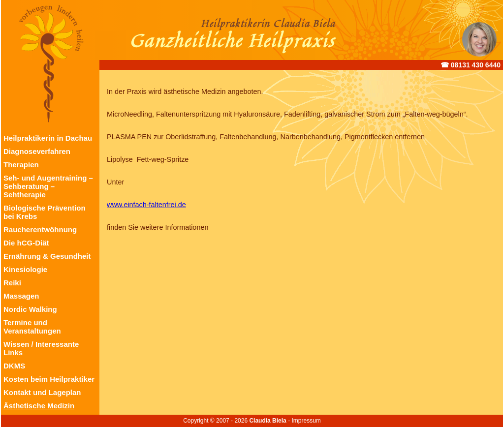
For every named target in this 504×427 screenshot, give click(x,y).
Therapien (21, 165)
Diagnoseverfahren (37, 151)
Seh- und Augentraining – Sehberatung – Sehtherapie (48, 186)
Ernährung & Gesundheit (47, 256)
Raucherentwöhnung (40, 229)
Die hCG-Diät (26, 243)
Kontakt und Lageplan (42, 392)
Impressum (306, 421)
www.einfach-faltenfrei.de (146, 205)
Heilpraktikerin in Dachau (48, 138)
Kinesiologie (25, 269)
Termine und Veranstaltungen (32, 327)
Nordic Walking (30, 309)
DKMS (14, 366)
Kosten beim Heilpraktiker (49, 379)
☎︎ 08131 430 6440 (471, 65)
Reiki (12, 283)
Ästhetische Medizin (39, 406)
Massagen (21, 296)
